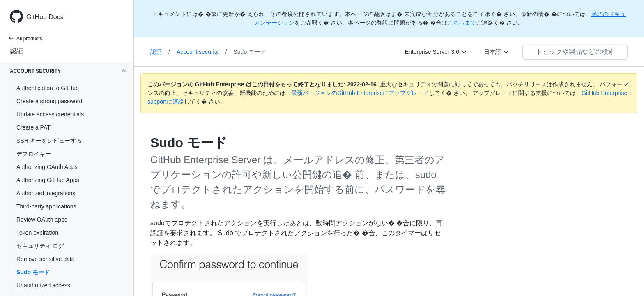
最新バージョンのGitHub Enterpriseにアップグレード (360, 93)
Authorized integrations (46, 193)
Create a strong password (49, 101)
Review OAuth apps (42, 220)
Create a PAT (33, 127)
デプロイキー (34, 154)
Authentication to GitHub (48, 88)
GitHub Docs (45, 17)
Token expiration (37, 233)
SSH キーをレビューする (49, 141)
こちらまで (462, 23)
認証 (16, 51)
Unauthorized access (43, 285)
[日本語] (497, 52)
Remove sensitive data (46, 259)
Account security (202, 52)
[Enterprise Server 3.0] (436, 52)
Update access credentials (50, 114)
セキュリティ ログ (40, 246)
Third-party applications (46, 206)
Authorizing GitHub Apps (48, 180)
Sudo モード (33, 272)
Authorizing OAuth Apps (47, 167)
